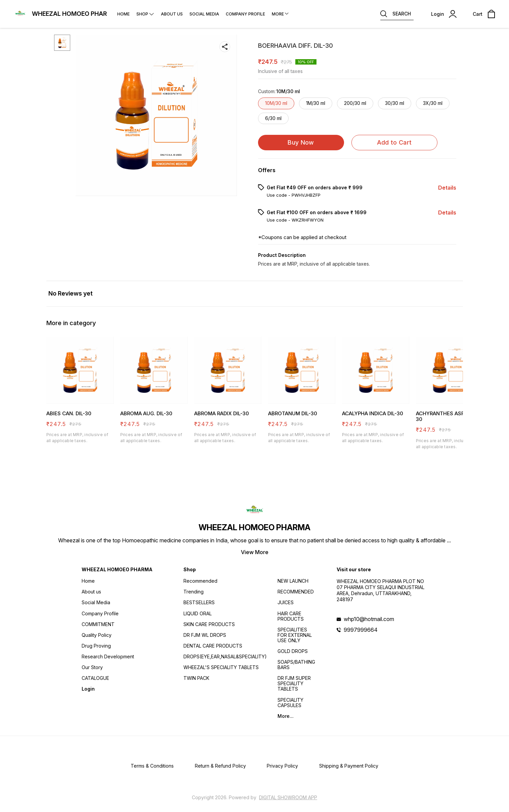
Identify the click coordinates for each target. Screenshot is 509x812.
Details (447, 188)
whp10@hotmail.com (369, 619)
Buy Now (301, 142)
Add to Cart (394, 142)
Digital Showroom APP (288, 797)
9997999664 (361, 630)
